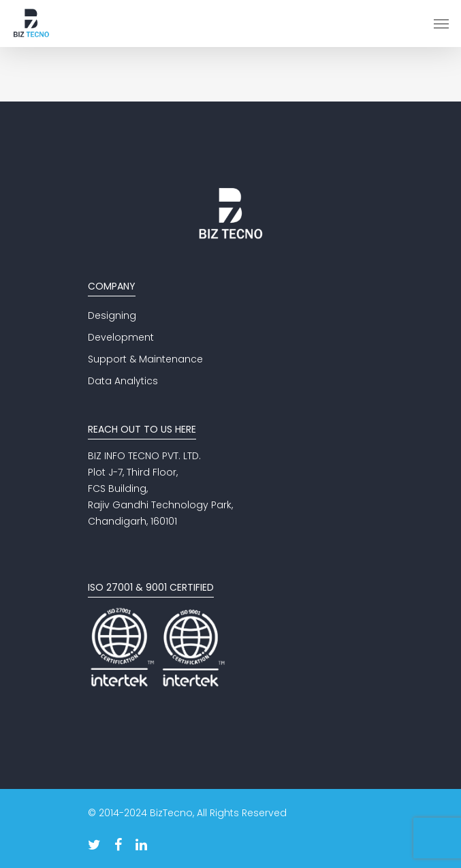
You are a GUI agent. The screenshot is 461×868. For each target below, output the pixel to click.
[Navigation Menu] (441, 24)
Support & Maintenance (145, 359)
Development (121, 337)
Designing (112, 315)
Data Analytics (123, 381)
